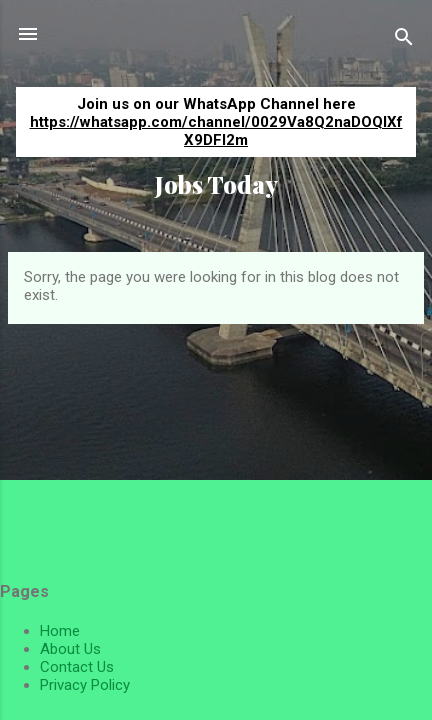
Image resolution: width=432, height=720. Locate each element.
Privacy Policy (85, 685)
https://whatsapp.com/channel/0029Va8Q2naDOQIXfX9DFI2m (216, 131)
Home (60, 631)
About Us (70, 649)
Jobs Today (216, 184)
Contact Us (77, 667)
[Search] (404, 40)
